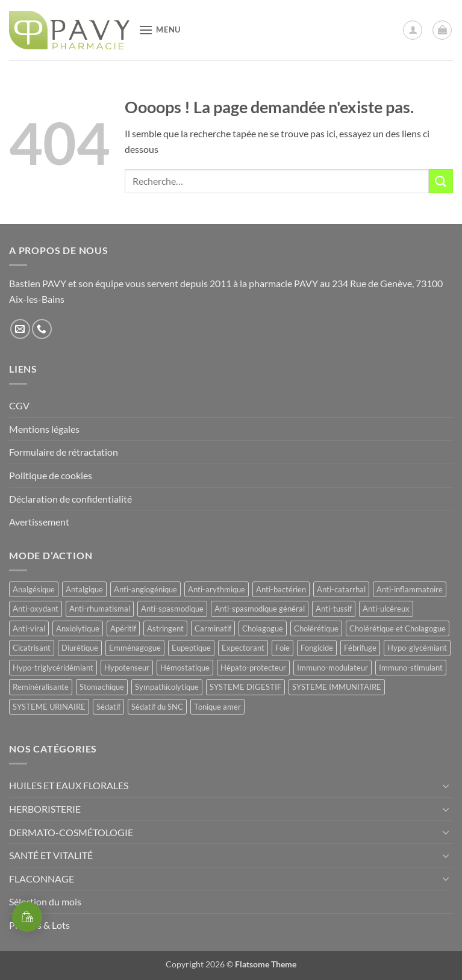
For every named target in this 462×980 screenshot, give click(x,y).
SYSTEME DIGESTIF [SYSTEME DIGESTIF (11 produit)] (245, 687)
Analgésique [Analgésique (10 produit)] (34, 589)
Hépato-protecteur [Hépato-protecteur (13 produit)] (253, 668)
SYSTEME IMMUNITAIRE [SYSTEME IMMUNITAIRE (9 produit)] (337, 687)
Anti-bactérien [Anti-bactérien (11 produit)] (281, 589)
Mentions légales (44, 429)
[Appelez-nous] (42, 329)
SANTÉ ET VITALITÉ (51, 855)
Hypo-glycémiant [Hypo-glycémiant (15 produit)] (417, 648)
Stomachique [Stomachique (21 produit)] (102, 687)
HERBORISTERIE (45, 809)
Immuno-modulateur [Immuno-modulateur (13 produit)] (332, 668)
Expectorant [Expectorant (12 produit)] (243, 648)
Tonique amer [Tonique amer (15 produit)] (217, 707)
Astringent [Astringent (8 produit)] (165, 628)
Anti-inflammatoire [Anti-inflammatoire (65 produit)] (410, 589)
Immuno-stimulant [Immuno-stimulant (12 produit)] (411, 668)
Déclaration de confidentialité (70, 499)
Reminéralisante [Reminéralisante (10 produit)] (41, 687)
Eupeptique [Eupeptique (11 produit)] (191, 648)
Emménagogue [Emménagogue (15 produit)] (135, 648)
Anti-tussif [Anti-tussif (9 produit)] (334, 609)
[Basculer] (446, 786)
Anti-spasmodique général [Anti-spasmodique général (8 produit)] (260, 609)
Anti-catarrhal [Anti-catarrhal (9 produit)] (341, 589)
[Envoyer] (441, 181)
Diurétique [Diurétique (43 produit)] (80, 648)
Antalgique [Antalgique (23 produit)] (84, 589)
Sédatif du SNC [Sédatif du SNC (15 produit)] (157, 707)
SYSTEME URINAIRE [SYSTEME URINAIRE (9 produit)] (49, 707)
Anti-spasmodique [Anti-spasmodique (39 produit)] (172, 609)
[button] (160, 30)
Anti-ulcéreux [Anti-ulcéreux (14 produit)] (386, 609)
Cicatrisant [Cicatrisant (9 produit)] (32, 648)
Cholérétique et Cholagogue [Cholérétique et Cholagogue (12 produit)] (398, 628)
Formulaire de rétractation (64, 452)
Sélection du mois (45, 901)
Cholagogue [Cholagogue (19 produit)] (263, 628)
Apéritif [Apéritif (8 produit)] (123, 628)
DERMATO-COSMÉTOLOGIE (71, 832)
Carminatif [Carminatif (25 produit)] (213, 628)
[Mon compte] (413, 30)
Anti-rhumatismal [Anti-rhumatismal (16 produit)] (100, 609)
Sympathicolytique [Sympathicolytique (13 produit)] (167, 687)
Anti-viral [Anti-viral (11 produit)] (29, 628)
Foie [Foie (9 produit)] (283, 648)
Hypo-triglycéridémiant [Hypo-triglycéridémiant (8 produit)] (53, 668)
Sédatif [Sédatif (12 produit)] (108, 707)
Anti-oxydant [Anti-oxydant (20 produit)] (36, 609)
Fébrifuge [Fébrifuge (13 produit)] (360, 648)
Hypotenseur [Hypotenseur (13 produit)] (127, 668)
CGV (19, 405)
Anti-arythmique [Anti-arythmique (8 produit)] (217, 589)
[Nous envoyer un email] (20, 329)
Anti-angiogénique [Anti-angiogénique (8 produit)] (145, 589)
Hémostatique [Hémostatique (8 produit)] (185, 668)
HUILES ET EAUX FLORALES (69, 785)
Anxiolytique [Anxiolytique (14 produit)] (78, 628)
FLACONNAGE (42, 879)
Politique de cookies (51, 475)
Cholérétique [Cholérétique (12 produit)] (316, 628)
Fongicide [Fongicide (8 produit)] (317, 648)
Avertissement (39, 522)
